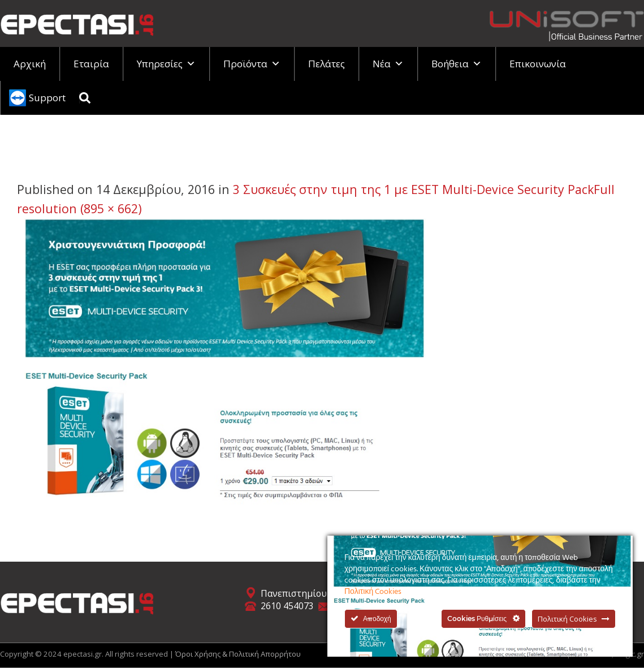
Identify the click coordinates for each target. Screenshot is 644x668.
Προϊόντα (252, 64)
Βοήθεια (457, 64)
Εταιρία (91, 64)
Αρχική (30, 64)
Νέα (388, 64)
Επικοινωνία (538, 64)
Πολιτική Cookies (373, 592)
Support (47, 98)
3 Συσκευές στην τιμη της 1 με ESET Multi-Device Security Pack (413, 189)
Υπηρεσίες (166, 64)
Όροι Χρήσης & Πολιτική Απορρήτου (238, 654)
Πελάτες (327, 64)
